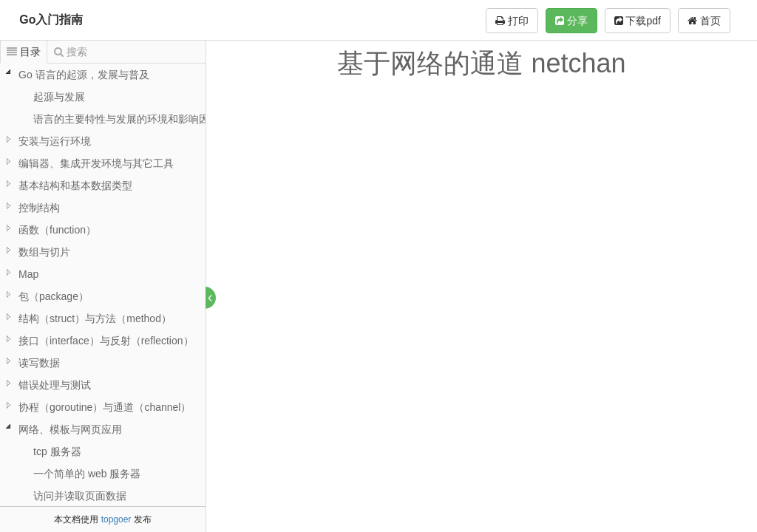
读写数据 (39, 363)
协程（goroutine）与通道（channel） (105, 407)
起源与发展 (59, 97)
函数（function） (57, 230)
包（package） (54, 296)
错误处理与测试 (55, 385)
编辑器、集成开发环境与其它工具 (96, 163)
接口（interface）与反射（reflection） (106, 341)
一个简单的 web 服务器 (87, 474)
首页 (704, 21)
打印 (512, 21)
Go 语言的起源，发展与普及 (84, 75)
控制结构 (39, 208)
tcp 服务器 (57, 451)
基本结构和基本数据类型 (75, 185)
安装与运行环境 (55, 141)
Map (28, 274)
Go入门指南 (51, 20)
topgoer (116, 519)
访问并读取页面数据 (80, 496)
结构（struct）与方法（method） (95, 318)
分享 (571, 21)
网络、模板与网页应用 (70, 429)
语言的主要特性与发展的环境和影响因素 (126, 119)
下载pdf (638, 21)
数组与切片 (44, 252)
